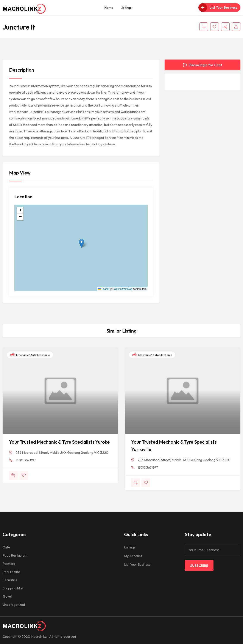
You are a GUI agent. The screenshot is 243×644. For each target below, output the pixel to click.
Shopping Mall (13, 588)
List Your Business (137, 564)
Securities (10, 580)
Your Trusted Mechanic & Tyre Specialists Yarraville (174, 446)
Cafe (6, 547)
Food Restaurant (15, 555)
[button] (82, 243)
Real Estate (11, 572)
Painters (9, 564)
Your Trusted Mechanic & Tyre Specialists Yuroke (59, 442)
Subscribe (199, 565)
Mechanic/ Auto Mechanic (30, 355)
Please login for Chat (202, 65)
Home (109, 8)
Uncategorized (14, 605)
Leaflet (104, 289)
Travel (7, 596)
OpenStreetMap (123, 289)
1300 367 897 (26, 460)
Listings (126, 8)
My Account (133, 556)
